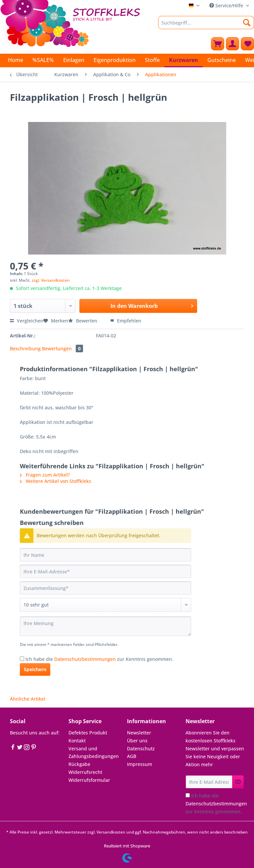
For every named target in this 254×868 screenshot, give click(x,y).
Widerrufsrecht (85, 772)
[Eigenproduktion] (115, 60)
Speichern (35, 669)
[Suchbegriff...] (206, 23)
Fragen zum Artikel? (45, 475)
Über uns (137, 741)
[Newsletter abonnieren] (238, 782)
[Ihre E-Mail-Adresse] (106, 571)
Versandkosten (111, 832)
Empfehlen (126, 321)
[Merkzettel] (247, 44)
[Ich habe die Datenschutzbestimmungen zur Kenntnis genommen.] (22, 659)
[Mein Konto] (233, 44)
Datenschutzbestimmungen (85, 659)
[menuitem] (206, 26)
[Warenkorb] (218, 44)
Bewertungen (63, 348)
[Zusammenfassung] (106, 588)
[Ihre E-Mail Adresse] (209, 782)
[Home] (16, 60)
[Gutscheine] (222, 60)
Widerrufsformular (89, 780)
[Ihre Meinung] (106, 626)
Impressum (140, 764)
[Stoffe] (152, 60)
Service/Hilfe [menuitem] (227, 5)
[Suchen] (247, 23)
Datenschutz (141, 749)
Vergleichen (27, 321)
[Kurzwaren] (184, 60)
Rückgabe (79, 764)
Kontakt (77, 741)
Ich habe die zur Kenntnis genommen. (99, 659)
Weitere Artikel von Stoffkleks (56, 481)
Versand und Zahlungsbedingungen (94, 752)
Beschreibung (25, 348)
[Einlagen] (74, 60)
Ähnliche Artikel (28, 699)
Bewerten (83, 321)
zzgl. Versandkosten (51, 280)
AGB (132, 756)
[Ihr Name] (106, 555)
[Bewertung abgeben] (106, 605)
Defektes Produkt (88, 733)
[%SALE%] (43, 60)
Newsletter (139, 733)
